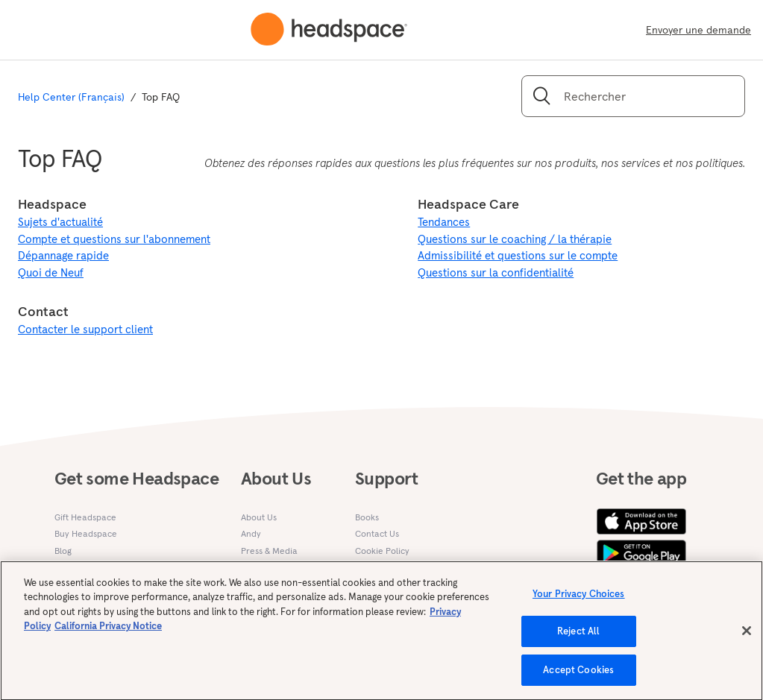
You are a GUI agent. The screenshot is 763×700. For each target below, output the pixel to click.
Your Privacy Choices (579, 601)
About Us (259, 517)
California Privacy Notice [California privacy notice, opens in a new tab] (108, 633)
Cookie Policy (382, 551)
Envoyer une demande (698, 30)
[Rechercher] (633, 96)
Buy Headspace (86, 533)
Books (367, 517)
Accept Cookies (578, 677)
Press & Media (269, 551)
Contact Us (377, 533)
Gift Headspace (85, 517)
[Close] (747, 637)
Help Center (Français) (71, 97)
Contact (43, 311)
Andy (251, 533)
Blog (63, 551)
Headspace (52, 204)
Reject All (578, 638)
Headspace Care (468, 204)
